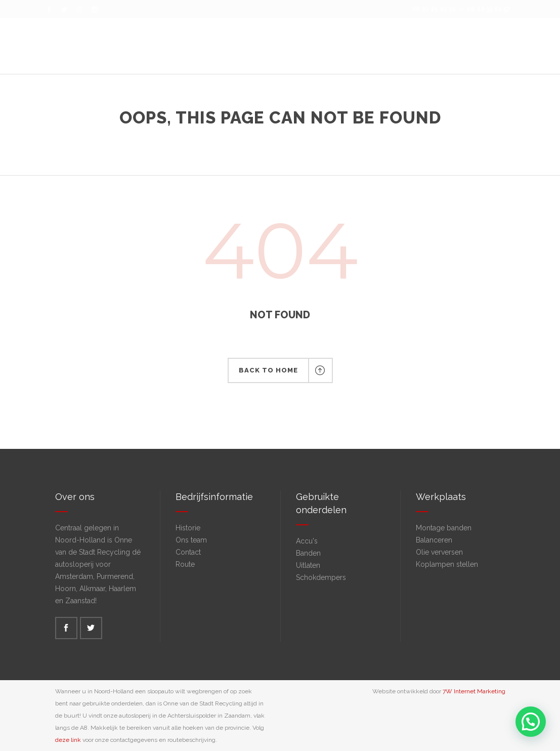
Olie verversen (439, 552)
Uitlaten (308, 565)
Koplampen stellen (447, 564)
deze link (68, 740)
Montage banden (444, 528)
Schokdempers (321, 577)
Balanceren (434, 540)
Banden (308, 553)
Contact (188, 552)
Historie (188, 528)
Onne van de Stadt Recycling (252, 136)
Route (185, 564)
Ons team (191, 540)
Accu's (307, 541)
